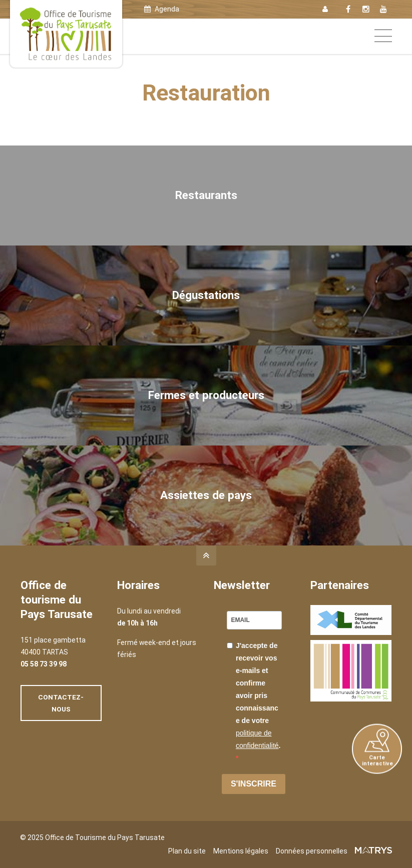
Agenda (162, 9)
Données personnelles (312, 851)
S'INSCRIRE (254, 784)
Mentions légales (241, 851)
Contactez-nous (61, 703)
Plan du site (187, 851)
